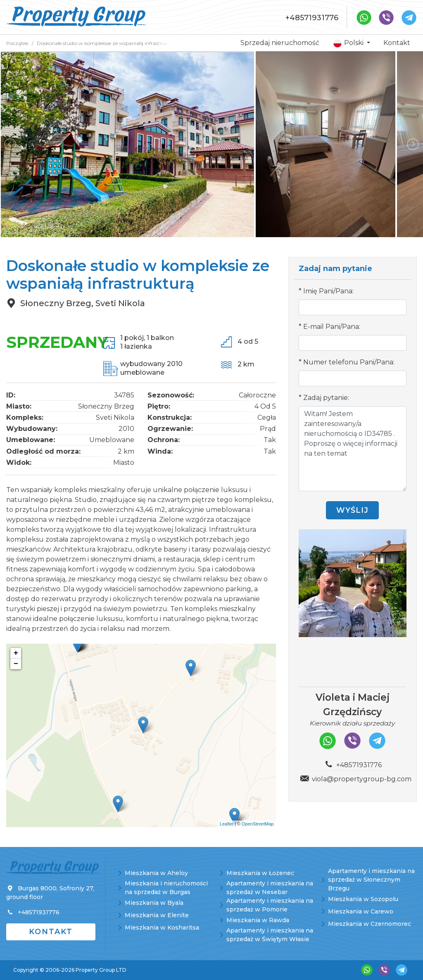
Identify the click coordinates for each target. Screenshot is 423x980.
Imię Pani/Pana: (328, 291)
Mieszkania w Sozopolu (363, 899)
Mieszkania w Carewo (361, 911)
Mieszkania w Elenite (157, 915)
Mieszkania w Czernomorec (370, 924)
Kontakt (397, 43)
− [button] (16, 664)
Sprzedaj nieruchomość (280, 43)
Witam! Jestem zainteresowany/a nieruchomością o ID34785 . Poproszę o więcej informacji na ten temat (353, 449)
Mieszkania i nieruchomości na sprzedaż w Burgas (166, 888)
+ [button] (16, 653)
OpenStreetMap (258, 824)
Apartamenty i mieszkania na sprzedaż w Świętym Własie (270, 935)
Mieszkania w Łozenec (260, 873)
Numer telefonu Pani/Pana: (349, 362)
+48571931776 (312, 18)
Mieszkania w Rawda (258, 920)
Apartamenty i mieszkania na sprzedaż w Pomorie (270, 905)
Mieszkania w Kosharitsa (162, 928)
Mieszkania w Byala (154, 903)
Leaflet (227, 824)
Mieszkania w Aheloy (156, 873)
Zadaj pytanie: (326, 398)
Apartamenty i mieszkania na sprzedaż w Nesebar (270, 888)
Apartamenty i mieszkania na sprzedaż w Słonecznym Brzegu (371, 880)
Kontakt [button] (51, 932)
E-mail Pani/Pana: (332, 327)
